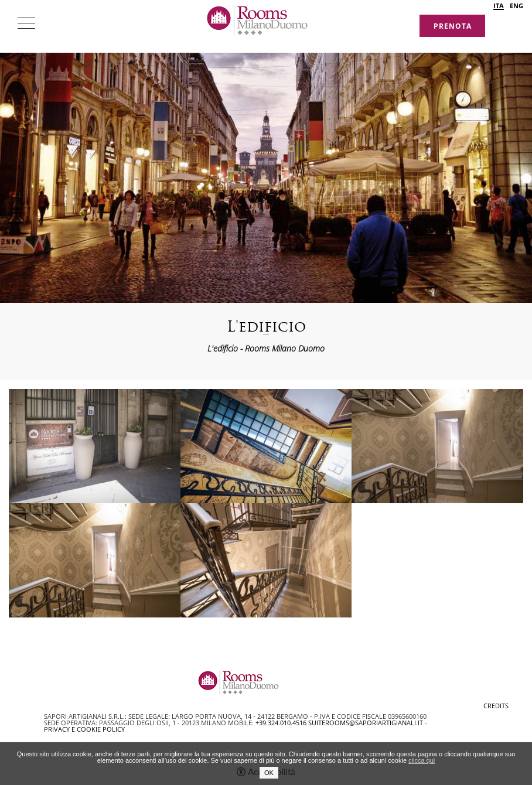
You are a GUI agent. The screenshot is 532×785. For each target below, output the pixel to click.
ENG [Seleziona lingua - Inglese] (516, 6)
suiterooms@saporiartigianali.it (366, 723)
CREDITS (496, 706)
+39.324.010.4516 (281, 723)
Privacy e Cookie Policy (84, 729)
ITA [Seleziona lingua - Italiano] (499, 6)
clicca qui (422, 760)
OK (269, 773)
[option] (266, 151)
